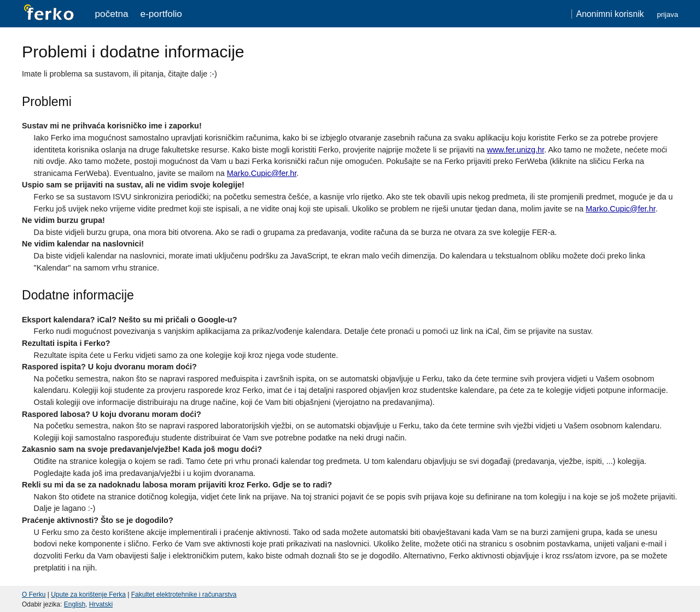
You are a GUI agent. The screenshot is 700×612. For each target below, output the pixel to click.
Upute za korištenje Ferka (88, 595)
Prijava (667, 14)
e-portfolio (161, 14)
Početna (112, 14)
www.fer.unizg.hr (515, 150)
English (75, 604)
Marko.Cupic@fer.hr (262, 173)
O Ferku (34, 595)
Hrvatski (101, 604)
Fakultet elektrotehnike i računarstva (184, 595)
